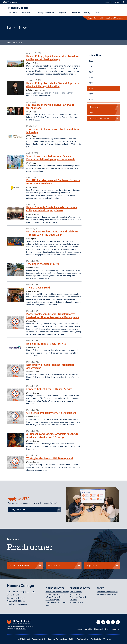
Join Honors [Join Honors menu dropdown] (13, 13)
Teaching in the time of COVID (43, 264)
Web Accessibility (83, 639)
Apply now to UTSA (35, 510)
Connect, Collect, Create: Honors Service (49, 389)
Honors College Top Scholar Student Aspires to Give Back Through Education (53, 85)
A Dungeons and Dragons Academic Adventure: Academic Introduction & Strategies (53, 435)
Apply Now (103, 565)
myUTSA (116, 2)
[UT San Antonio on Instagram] (118, 622)
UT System (107, 639)
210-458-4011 (21, 629)
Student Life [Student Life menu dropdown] (75, 13)
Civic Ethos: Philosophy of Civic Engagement (51, 413)
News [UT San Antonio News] (107, 2)
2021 (21, 43)
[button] (123, 2)
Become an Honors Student (57, 592)
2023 (91, 78)
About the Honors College (108, 592)
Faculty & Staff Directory (107, 594)
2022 (91, 83)
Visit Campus (64, 565)
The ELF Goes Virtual (38, 288)
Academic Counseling (79, 597)
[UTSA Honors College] (18, 7)
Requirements (76, 592)
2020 (91, 94)
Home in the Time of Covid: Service (46, 344)
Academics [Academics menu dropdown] (26, 13)
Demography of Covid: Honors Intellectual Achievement (50, 366)
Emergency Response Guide (57, 639)
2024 (91, 72)
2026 (91, 61)
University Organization (111, 629)
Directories (98, 629)
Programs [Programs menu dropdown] (62, 13)
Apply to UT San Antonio (115, 18)
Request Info (93, 18)
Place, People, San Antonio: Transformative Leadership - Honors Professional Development (53, 316)
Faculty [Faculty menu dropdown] (87, 13)
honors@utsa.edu (20, 604)
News (15, 43)
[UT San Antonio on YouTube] (108, 622)
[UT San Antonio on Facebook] (98, 622)
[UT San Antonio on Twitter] (103, 622)
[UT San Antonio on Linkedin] (113, 622)
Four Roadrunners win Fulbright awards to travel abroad (50, 106)
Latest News (95, 55)
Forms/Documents (78, 602)
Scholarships (75, 594)
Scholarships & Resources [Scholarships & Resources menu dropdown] (44, 13)
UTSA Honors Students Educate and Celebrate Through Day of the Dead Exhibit (52, 233)
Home (9, 43)
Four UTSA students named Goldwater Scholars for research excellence (53, 182)
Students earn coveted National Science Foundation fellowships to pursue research (50, 158)
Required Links (96, 639)
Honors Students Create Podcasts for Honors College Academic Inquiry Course (52, 209)
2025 (91, 66)
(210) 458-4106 (19, 601)
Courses (73, 600)
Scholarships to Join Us (55, 594)
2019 (91, 100)
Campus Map (88, 629)
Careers (79, 629)
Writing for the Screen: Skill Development (50, 458)
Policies (72, 639)
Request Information (25, 565)
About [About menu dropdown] (97, 13)
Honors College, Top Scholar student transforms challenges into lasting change (53, 58)
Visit (102, 18)
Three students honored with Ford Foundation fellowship (53, 131)
